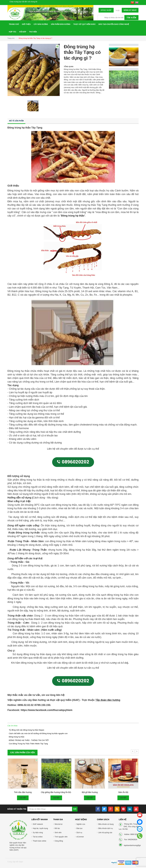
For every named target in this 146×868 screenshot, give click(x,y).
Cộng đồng (59, 841)
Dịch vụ (79, 833)
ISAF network (38, 824)
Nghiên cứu (81, 824)
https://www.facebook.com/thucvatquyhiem (47, 710)
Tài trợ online (38, 837)
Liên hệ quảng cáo (105, 833)
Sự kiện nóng (38, 833)
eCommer (80, 837)
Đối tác (57, 828)
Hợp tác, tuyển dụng (40, 828)
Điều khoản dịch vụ (105, 828)
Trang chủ (11, 38)
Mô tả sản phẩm (16, 121)
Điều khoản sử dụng (106, 824)
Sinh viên (58, 833)
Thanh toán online (39, 841)
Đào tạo (79, 828)
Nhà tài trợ (59, 824)
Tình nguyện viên (61, 837)
